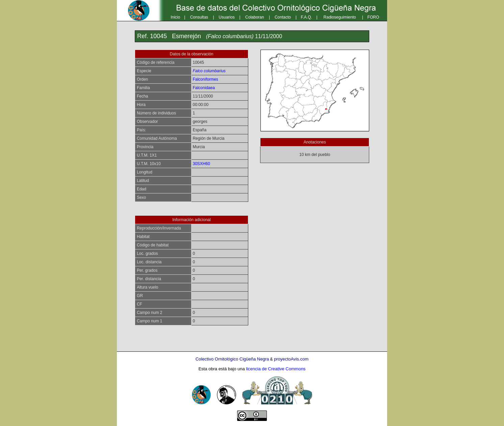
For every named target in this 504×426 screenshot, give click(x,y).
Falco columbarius (209, 71)
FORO (373, 17)
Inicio (175, 17)
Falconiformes (205, 79)
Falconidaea (204, 88)
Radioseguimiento (340, 17)
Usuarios (226, 17)
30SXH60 (201, 164)
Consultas (199, 17)
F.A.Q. (307, 17)
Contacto (283, 17)
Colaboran (255, 17)
